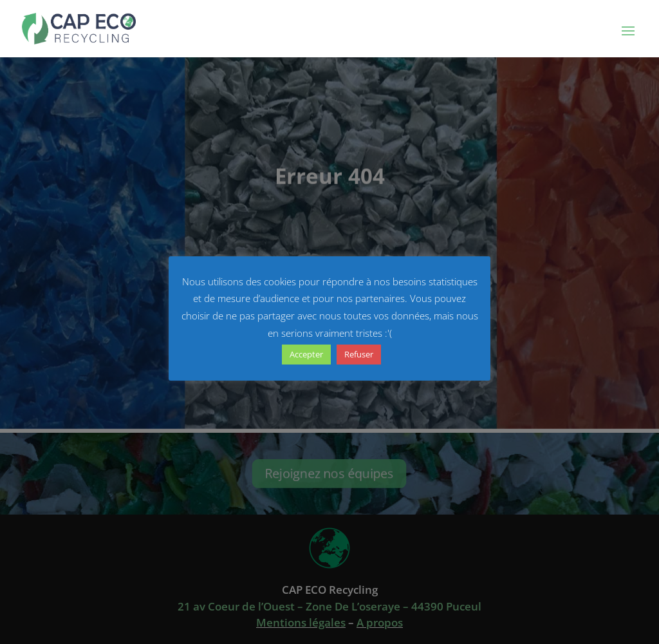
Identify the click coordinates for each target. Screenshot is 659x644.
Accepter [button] (306, 354)
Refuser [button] (359, 354)
